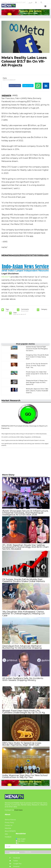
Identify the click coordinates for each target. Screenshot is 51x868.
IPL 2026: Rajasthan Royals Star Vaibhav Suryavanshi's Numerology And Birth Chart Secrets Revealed (25, 550)
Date (5, 82)
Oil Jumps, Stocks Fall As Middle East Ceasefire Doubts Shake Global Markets (23, 583)
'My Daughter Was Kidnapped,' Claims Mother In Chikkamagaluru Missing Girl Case (23, 616)
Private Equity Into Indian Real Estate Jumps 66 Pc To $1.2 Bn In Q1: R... (37, 377)
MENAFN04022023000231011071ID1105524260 (25, 259)
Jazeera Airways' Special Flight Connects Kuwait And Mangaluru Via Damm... (37, 352)
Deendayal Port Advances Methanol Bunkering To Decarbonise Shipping (22, 648)
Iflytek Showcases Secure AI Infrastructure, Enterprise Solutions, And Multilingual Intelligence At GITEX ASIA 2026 (25, 516)
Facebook (15, 857)
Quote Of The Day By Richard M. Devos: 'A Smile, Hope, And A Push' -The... (37, 369)
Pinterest (14, 866)
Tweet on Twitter (28, 89)
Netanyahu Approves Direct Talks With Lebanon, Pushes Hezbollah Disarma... (37, 394)
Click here (18, 810)
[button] (36, 2)
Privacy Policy (9, 822)
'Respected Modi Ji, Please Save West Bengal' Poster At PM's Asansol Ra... (37, 386)
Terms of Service (10, 819)
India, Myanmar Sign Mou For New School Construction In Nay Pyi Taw (25, 776)
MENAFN (7, 99)
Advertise (8, 828)
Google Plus (15, 863)
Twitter (14, 860)
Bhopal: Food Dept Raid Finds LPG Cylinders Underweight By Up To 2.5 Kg (23, 712)
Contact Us (8, 825)
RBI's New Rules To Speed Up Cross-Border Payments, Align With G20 (26, 744)
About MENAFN (10, 831)
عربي (30, 2)
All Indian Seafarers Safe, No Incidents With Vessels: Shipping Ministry (26, 680)
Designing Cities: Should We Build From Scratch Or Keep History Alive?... (37, 361)
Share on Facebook (15, 89)
